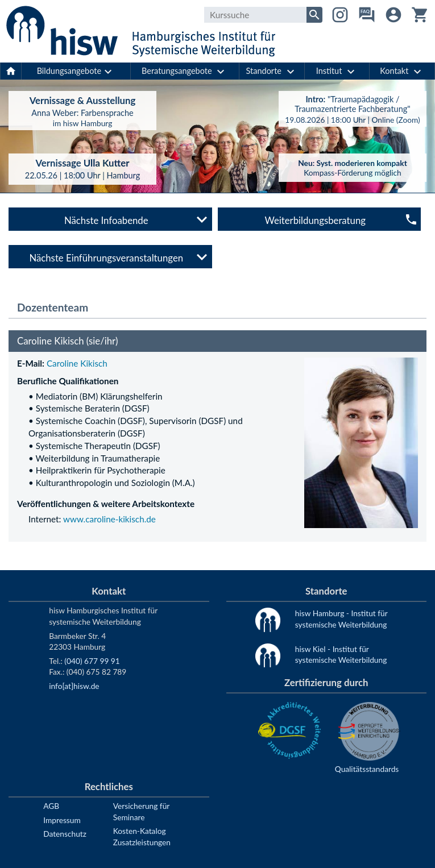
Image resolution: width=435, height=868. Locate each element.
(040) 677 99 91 (92, 661)
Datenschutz (65, 834)
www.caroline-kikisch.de (109, 519)
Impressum (62, 820)
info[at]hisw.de (74, 686)
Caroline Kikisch (77, 363)
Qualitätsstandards (367, 769)
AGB (51, 806)
